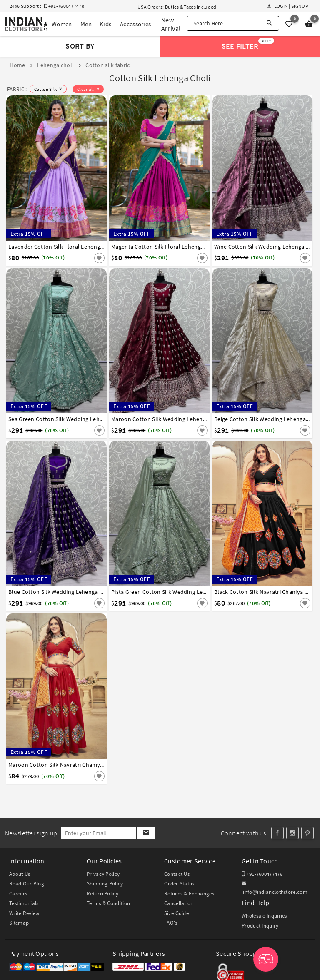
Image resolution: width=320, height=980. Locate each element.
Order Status (179, 884)
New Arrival (171, 24)
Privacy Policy (103, 874)
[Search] (269, 23)
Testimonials (24, 903)
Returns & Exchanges (189, 894)
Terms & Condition (108, 903)
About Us (20, 874)
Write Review (24, 913)
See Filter (248, 44)
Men (86, 24)
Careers (18, 894)
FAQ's (171, 923)
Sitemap (19, 923)
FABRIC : (17, 89)
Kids (105, 24)
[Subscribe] (146, 833)
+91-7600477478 (262, 874)
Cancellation (179, 903)
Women (62, 24)
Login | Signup (288, 6)
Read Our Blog (27, 884)
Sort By (80, 46)
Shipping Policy (105, 884)
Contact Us (177, 874)
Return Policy (102, 894)
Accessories (135, 24)
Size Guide (176, 913)
